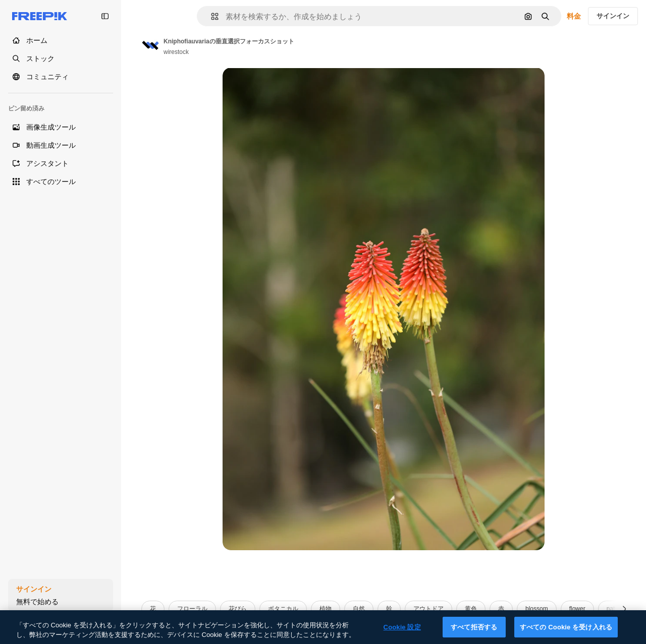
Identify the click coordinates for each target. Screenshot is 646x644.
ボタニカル (283, 609)
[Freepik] (40, 16)
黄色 (471, 609)
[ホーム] (61, 40)
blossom (537, 609)
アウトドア (428, 609)
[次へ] (625, 609)
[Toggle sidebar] (105, 16)
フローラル (192, 609)
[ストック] (61, 58)
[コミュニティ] (61, 77)
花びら (238, 609)
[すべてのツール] (61, 182)
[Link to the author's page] (150, 45)
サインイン (613, 16)
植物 (326, 609)
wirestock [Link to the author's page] (176, 52)
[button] (211, 16)
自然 (359, 609)
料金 (574, 16)
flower (577, 609)
